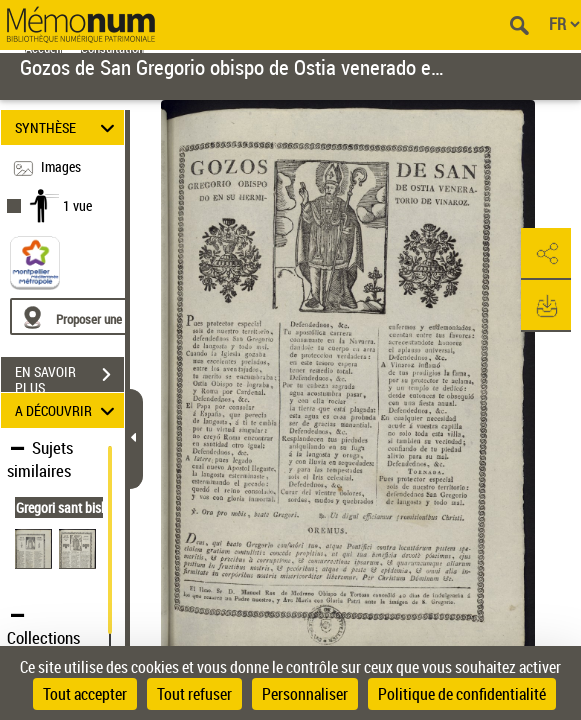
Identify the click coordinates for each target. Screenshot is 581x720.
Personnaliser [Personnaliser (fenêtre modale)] (305, 694)
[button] (546, 254)
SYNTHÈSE (68, 127)
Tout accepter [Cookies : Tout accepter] (85, 694)
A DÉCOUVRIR (68, 410)
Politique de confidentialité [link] (462, 694)
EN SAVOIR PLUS (69, 377)
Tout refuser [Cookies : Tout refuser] (194, 694)
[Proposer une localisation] (105, 316)
